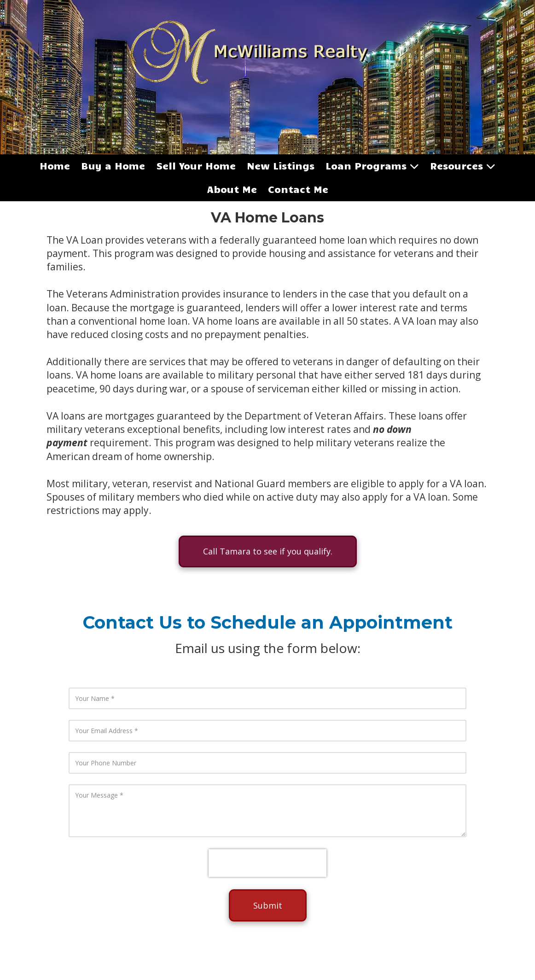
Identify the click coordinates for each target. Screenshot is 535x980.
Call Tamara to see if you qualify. (268, 551)
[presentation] (267, 863)
